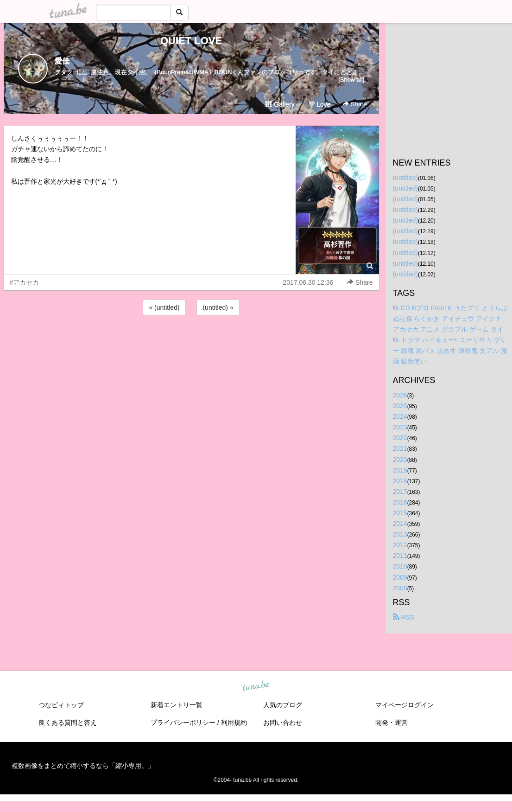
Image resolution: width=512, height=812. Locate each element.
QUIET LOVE (191, 41)
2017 (400, 492)
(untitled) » (218, 307)
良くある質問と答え (68, 722)
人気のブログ (283, 705)
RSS (404, 617)
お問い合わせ (283, 722)
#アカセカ (25, 282)
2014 (400, 524)
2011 (400, 556)
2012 (400, 545)
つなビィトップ (61, 705)
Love (319, 104)
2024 (400, 416)
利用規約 (234, 722)
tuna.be (256, 686)
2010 (400, 566)
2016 (400, 502)
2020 (400, 460)
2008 (400, 588)
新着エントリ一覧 (177, 705)
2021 (400, 448)
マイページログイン (405, 705)
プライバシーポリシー (183, 722)
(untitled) (405, 178)
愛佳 (62, 61)
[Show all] (351, 80)
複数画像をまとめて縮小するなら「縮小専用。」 (83, 766)
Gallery (280, 104)
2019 (400, 470)
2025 (400, 406)
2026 (400, 395)
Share (355, 104)
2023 (400, 427)
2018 (400, 481)
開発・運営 (392, 722)
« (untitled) (164, 307)
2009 (400, 577)
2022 (400, 438)
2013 (400, 534)
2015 (400, 513)
